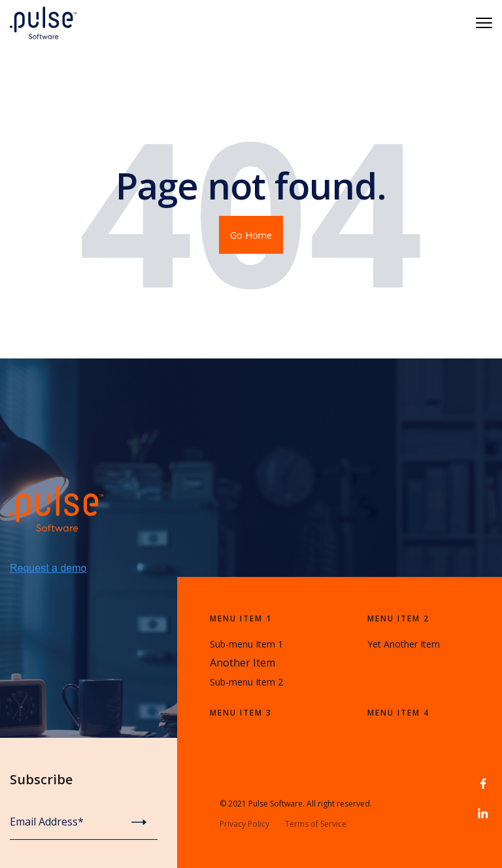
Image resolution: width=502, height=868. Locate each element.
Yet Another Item (404, 644)
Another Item (243, 663)
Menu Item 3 (241, 713)
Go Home (251, 235)
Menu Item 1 (241, 618)
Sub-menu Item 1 (246, 644)
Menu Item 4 (398, 713)
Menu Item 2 (398, 618)
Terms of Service (316, 824)
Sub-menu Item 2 (246, 682)
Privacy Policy (244, 824)
